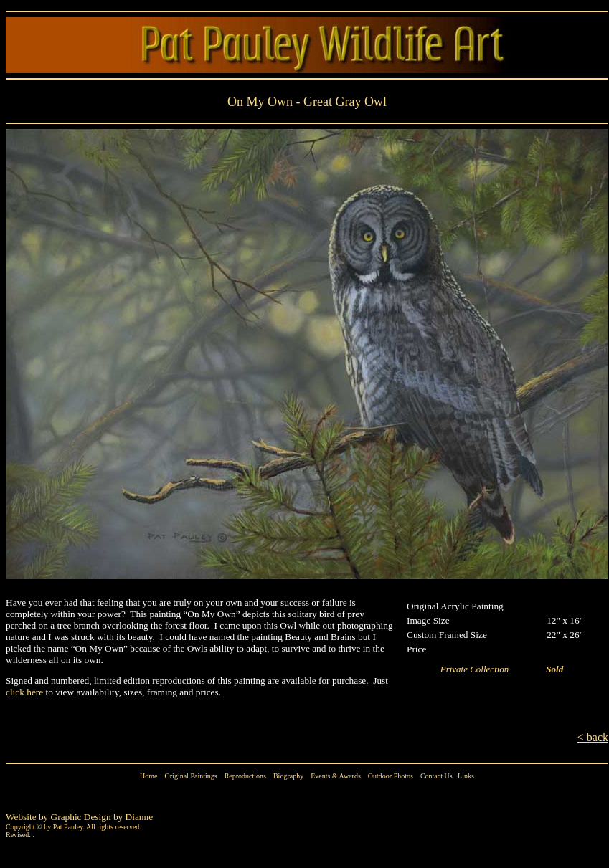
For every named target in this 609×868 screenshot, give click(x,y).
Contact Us (436, 776)
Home (148, 776)
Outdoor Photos (391, 776)
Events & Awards (336, 776)
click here (24, 692)
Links (466, 776)
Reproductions (245, 776)
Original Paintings (191, 776)
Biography (288, 776)
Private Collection (480, 669)
